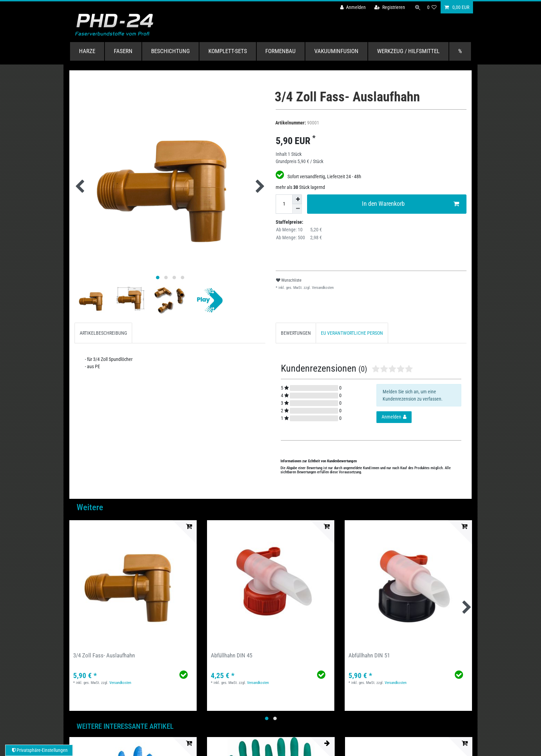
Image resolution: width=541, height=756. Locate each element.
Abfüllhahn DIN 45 (232, 655)
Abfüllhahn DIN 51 (369, 655)
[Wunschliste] (432, 7)
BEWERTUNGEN (296, 333)
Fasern (123, 51)
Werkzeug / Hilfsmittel (408, 51)
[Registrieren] (387, 7)
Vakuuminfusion (336, 51)
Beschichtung (170, 51)
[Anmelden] (350, 7)
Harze (87, 51)
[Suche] (416, 7)
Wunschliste (289, 280)
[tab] (103, 333)
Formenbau (281, 51)
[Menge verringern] (297, 209)
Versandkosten (322, 288)
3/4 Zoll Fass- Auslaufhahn (104, 655)
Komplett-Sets (228, 51)
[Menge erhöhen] (297, 199)
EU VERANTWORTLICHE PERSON (352, 333)
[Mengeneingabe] (284, 204)
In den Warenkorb (411, 204)
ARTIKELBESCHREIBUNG (103, 333)
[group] (133, 584)
